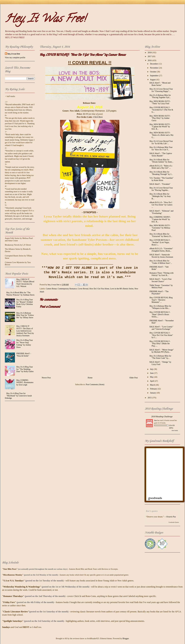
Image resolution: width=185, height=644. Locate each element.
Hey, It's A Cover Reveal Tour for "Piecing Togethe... (161, 189)
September (154, 76)
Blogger (126, 639)
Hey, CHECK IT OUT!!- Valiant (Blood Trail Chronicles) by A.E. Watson (25, 283)
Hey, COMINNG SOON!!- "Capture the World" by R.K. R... (160, 219)
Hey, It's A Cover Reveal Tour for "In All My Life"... (161, 142)
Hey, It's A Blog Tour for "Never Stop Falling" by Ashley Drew (25, 344)
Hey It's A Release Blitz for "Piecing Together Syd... (160, 96)
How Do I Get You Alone (99, 289)
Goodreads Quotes (174, 522)
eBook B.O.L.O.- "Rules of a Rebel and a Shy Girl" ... (161, 167)
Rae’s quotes (152, 511)
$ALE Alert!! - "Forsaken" (160, 184)
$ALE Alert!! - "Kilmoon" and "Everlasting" (161, 212)
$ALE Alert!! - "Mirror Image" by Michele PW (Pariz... (162, 351)
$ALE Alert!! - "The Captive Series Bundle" (161, 155)
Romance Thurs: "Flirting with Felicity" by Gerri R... (161, 274)
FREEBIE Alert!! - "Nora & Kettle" (24, 355)
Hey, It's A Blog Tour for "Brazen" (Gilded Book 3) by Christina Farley (25, 303)
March (153, 385)
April (152, 381)
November (154, 68)
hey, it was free (14, 54)
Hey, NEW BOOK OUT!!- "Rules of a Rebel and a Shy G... (161, 135)
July (152, 369)
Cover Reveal (83, 289)
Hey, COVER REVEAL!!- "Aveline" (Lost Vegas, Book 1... (160, 242)
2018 (150, 53)
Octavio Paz (171, 517)
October (153, 72)
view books (175, 430)
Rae (156, 420)
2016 (150, 60)
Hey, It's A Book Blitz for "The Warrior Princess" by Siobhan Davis (20, 294)
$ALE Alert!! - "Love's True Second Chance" (161, 280)
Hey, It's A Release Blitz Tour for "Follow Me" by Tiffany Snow (25, 315)
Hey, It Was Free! (45, 20)
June (152, 373)
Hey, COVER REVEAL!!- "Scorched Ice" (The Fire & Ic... (161, 110)
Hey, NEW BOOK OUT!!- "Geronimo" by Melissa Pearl (160, 228)
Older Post (134, 378)
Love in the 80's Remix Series (122, 289)
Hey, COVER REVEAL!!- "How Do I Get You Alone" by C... (161, 335)
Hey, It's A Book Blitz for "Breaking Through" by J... (161, 173)
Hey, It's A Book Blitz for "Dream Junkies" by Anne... (161, 161)
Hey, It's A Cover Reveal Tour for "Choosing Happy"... (161, 90)
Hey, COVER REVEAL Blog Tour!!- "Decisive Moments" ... (161, 300)
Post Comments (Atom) (95, 384)
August (153, 80)
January (153, 393)
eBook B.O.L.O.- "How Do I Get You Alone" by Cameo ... (161, 205)
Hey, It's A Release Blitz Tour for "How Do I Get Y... (161, 148)
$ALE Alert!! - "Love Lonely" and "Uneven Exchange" (161, 328)
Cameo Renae (51, 289)
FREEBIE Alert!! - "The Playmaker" (159, 293)
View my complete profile (15, 58)
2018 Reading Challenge (162, 416)
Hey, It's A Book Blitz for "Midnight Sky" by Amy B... (160, 196)
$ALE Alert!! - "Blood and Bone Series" (160, 84)
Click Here (98, 117)
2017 (150, 56)
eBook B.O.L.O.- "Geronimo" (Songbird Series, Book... (161, 250)
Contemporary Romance (67, 289)
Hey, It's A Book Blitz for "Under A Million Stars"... (161, 262)
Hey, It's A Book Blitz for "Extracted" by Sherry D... (161, 235)
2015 (150, 398)
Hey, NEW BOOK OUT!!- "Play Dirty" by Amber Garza (160, 118)
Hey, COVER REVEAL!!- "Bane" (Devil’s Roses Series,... (160, 315)
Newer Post (46, 378)
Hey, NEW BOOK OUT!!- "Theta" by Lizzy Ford (160, 102)
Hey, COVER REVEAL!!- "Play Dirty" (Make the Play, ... (160, 344)
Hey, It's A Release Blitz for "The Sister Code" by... (160, 357)
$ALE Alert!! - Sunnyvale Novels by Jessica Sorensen (161, 256)
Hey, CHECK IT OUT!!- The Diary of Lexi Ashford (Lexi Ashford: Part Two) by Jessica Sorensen (25, 331)
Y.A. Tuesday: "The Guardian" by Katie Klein (161, 179)
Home (90, 378)
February (154, 389)
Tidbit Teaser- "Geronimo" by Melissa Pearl (161, 287)
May (152, 377)
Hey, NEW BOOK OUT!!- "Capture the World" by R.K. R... (160, 127)
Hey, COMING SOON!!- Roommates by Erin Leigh (25, 383)
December (154, 64)
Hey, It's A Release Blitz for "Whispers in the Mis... (160, 307)
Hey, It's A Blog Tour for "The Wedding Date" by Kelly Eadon (25, 369)
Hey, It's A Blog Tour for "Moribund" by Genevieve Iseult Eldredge (18, 396)
